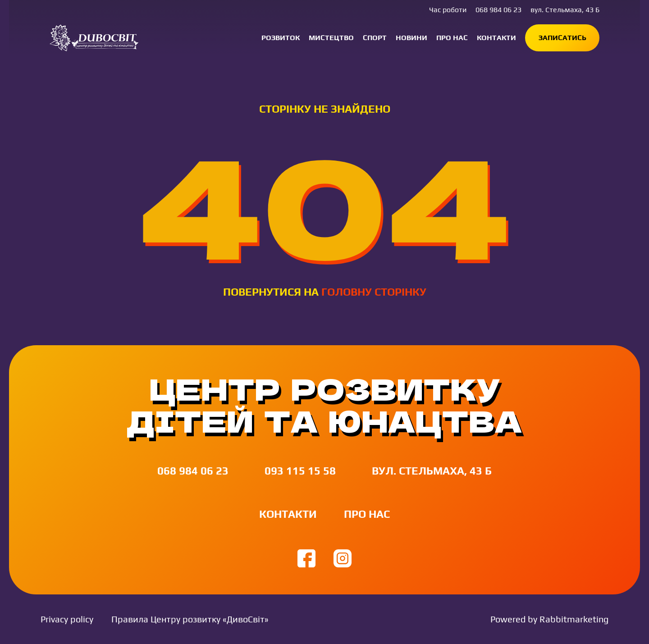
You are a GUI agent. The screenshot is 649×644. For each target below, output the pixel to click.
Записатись (562, 38)
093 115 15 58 (300, 471)
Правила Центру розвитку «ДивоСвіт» (190, 619)
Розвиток (281, 38)
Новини (411, 38)
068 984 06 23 (498, 10)
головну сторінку (374, 292)
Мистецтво (331, 38)
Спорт (375, 38)
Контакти (496, 38)
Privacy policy (67, 619)
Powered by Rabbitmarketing (549, 619)
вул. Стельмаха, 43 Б (565, 10)
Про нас (452, 38)
